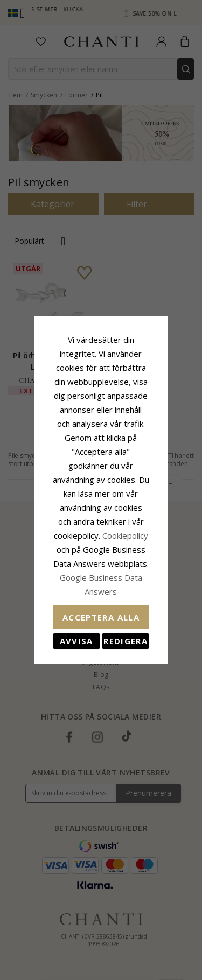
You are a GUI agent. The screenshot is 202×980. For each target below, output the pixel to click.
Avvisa (64, 592)
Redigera (138, 592)
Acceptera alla (101, 568)
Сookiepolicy (57, 514)
